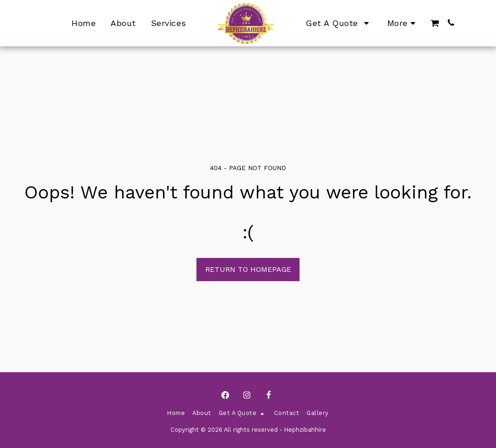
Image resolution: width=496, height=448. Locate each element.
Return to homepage (248, 269)
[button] (435, 23)
